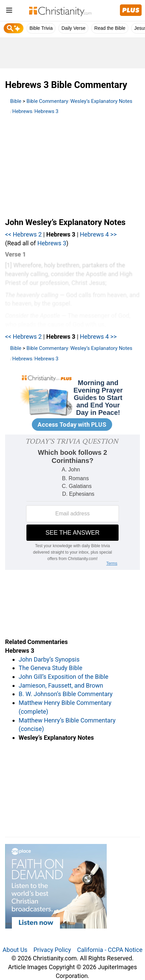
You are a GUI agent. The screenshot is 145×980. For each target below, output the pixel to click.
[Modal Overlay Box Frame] (72, 404)
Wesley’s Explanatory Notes (101, 101)
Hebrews (22, 111)
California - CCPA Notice (110, 950)
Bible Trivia (41, 28)
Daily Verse (73, 28)
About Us (15, 950)
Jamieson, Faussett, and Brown (61, 685)
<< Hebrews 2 (23, 234)
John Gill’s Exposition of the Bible (64, 677)
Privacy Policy (52, 950)
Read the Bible (110, 28)
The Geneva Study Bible (50, 668)
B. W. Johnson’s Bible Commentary (66, 694)
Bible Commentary (47, 101)
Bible (16, 101)
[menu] (9, 11)
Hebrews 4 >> (98, 234)
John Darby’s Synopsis (49, 659)
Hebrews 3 (46, 111)
